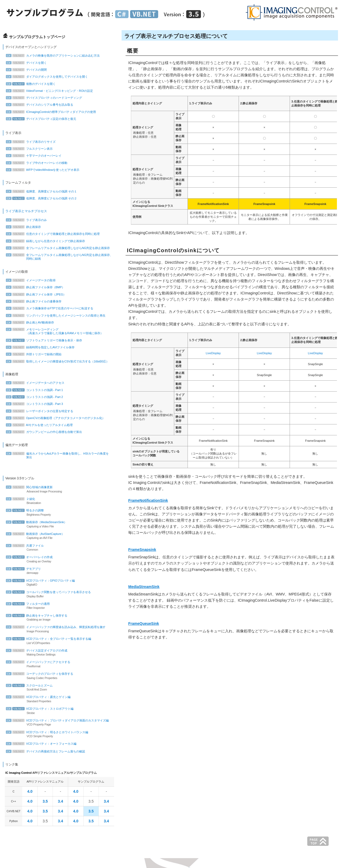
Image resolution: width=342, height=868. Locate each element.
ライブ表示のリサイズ (32, 142)
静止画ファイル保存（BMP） (37, 287)
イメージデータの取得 (32, 280)
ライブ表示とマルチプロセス (26, 211)
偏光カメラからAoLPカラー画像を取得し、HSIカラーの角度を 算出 (59, 455)
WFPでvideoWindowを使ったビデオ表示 (44, 170)
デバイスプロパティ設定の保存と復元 (42, 119)
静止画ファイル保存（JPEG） (37, 294)
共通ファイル (53, 548)
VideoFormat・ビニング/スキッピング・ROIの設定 (51, 91)
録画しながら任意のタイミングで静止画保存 (47, 241)
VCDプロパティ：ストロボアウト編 (53, 711)
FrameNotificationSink (148, 500)
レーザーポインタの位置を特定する (41, 411)
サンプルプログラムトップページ (37, 37)
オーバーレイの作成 (53, 559)
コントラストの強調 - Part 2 (36, 397)
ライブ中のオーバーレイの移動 (38, 163)
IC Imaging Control (18, 773)
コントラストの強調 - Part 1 (36, 390)
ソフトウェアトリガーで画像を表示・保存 (45, 340)
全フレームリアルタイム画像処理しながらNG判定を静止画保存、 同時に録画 (61, 257)
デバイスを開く (28, 63)
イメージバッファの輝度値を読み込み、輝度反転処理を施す (57, 629)
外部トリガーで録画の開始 (35, 354)
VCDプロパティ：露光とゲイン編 (53, 699)
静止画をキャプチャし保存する (53, 618)
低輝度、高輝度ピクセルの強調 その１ (43, 191)
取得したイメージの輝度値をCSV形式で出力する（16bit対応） (59, 361)
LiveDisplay (213, 353)
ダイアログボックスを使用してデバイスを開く (48, 77)
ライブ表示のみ (28, 220)
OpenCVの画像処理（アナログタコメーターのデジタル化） (57, 418)
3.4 (61, 801)
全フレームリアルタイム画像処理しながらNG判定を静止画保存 (59, 248)
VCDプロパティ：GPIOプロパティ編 (53, 583)
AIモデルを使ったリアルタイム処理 (41, 425)
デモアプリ (53, 571)
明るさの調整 (53, 513)
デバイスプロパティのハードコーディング (45, 98)
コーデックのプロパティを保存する (53, 676)
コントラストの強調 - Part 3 (36, 404)
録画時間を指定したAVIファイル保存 (42, 347)
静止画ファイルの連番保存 (35, 301)
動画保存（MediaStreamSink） (53, 524)
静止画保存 (25, 227)
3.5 (45, 801)
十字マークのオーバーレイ (35, 156)
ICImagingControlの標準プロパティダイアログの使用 (52, 112)
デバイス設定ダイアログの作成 (53, 653)
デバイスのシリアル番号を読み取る (41, 105)
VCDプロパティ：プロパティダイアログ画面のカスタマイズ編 (59, 723)
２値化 (53, 501)
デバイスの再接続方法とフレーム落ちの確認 (47, 751)
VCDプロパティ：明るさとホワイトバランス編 (53, 735)
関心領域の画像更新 (53, 490)
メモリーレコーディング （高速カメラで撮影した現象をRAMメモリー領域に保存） (56, 331)
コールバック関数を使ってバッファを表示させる (53, 594)
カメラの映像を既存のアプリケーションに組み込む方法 (54, 56)
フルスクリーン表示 (31, 149)
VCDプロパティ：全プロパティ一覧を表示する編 (53, 641)
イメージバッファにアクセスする (53, 664)
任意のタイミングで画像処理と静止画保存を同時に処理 (54, 234)
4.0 (30, 791)
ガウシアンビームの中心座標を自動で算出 (45, 432)
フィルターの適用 (53, 606)
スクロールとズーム (53, 688)
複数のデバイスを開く (32, 84)
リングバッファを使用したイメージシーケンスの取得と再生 (57, 315)
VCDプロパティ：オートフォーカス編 (42, 744)
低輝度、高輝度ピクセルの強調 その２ (43, 198)
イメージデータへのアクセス (36, 383)
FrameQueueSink (144, 624)
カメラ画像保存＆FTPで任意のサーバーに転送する (51, 308)
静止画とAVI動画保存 (31, 322)
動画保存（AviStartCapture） (53, 536)
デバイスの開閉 (28, 70)
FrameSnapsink (142, 550)
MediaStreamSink (144, 587)
